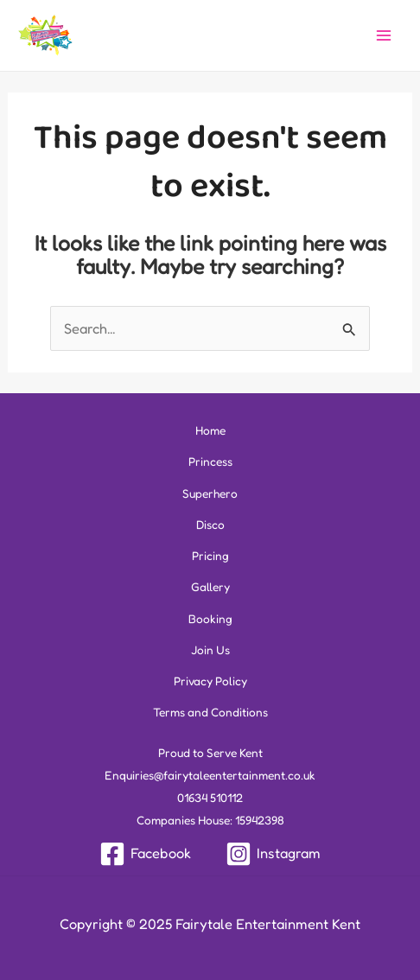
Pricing (210, 556)
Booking (210, 619)
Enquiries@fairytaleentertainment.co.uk (210, 775)
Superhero (210, 493)
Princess (210, 461)
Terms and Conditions (210, 712)
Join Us (210, 650)
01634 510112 (210, 798)
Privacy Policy (210, 681)
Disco (210, 525)
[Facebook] (145, 854)
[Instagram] (274, 854)
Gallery (210, 587)
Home (210, 430)
